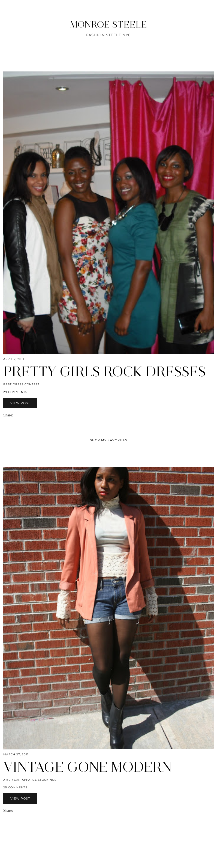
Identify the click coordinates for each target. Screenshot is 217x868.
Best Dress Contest (21, 384)
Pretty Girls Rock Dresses (105, 372)
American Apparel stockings (30, 780)
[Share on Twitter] (21, 415)
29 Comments (15, 392)
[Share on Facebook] (18, 415)
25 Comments (15, 787)
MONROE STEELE (108, 24)
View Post (20, 403)
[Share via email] (15, 415)
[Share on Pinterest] (23, 415)
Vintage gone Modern (88, 767)
